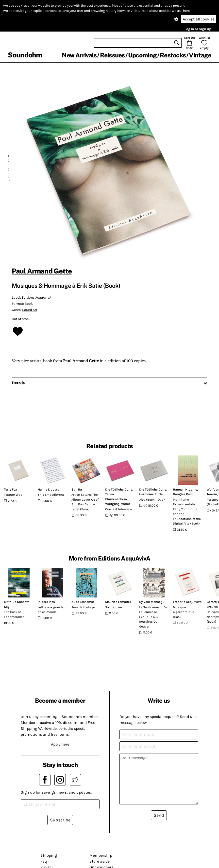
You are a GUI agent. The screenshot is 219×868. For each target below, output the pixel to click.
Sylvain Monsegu (152, 602)
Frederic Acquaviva (187, 602)
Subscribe (60, 820)
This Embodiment (51, 495)
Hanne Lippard (49, 489)
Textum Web (13, 495)
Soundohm (25, 55)
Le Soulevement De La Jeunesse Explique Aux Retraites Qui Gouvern (153, 617)
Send (159, 815)
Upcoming (142, 55)
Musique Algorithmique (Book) (184, 612)
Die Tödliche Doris (119, 489)
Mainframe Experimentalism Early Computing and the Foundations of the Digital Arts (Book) (187, 512)
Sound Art (30, 310)
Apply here (60, 744)
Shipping (49, 855)
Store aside (100, 861)
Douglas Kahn (183, 494)
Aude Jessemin (83, 602)
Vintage (200, 55)
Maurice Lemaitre (118, 602)
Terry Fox (10, 489)
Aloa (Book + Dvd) (152, 500)
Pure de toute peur (85, 607)
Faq (44, 861)
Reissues (112, 55)
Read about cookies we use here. (166, 11)
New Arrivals (79, 55)
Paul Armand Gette (42, 271)
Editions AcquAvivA (36, 298)
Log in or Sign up (198, 29)
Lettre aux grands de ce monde (51, 610)
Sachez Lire (114, 607)
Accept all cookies (199, 19)
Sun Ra (77, 489)
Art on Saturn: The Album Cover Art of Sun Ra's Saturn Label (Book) (85, 502)
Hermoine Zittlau (152, 494)
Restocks (173, 55)
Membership (101, 855)
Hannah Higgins (185, 489)
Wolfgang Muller (118, 504)
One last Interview (118, 509)
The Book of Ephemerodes (14, 614)
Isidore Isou (46, 602)
